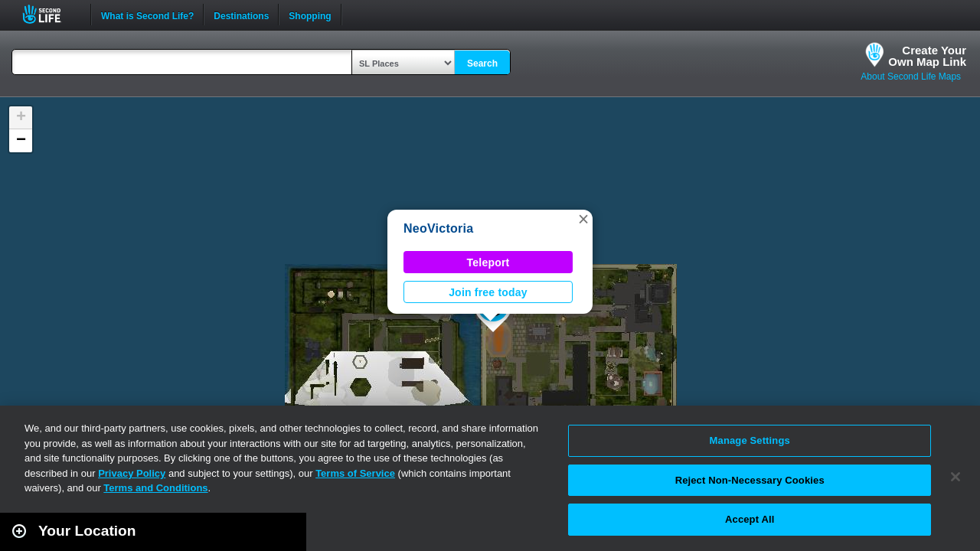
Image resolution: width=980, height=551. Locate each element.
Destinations (241, 15)
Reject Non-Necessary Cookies (750, 480)
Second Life (50, 14)
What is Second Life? (147, 15)
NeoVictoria (438, 228)
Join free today (488, 292)
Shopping (310, 15)
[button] (583, 219)
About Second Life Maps (911, 77)
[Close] (955, 477)
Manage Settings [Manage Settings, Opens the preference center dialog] (750, 440)
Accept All (750, 519)
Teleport (488, 262)
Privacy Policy (132, 473)
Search (482, 64)
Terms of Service (355, 473)
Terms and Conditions (155, 488)
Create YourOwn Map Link (927, 56)
